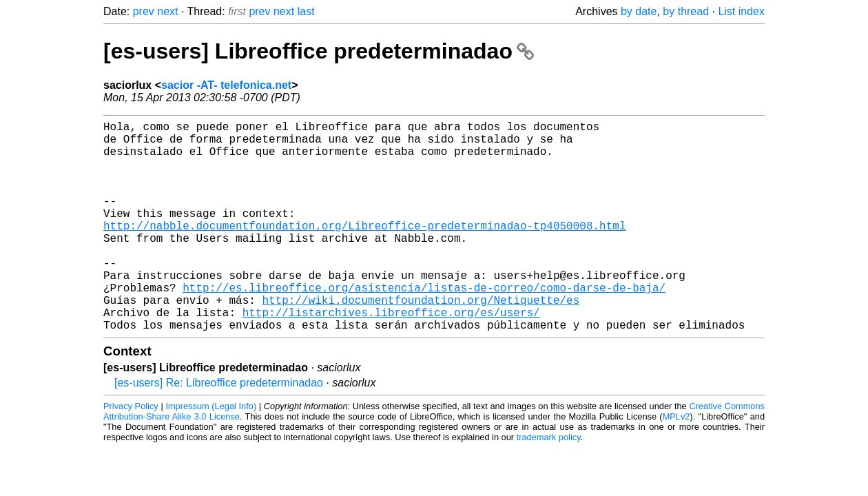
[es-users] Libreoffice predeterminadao (319, 51)
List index (741, 11)
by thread (686, 11)
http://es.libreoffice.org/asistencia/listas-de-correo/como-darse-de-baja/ (424, 326)
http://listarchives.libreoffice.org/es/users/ (391, 356)
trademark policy (549, 484)
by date (639, 11)
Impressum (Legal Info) (211, 453)
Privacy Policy (131, 453)
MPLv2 (676, 463)
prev (144, 11)
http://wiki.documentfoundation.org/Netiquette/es (421, 341)
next (167, 11)
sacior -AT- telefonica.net (226, 85)
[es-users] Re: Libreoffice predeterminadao (219, 430)
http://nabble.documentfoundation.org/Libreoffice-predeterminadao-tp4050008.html (364, 250)
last (306, 11)
